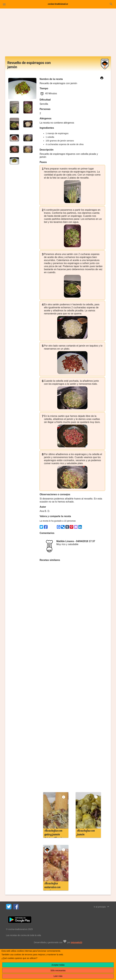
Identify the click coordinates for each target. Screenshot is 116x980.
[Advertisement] (58, 34)
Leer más (58, 976)
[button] (4, 4)
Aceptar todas (58, 965)
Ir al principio (102, 907)
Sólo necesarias (58, 970)
